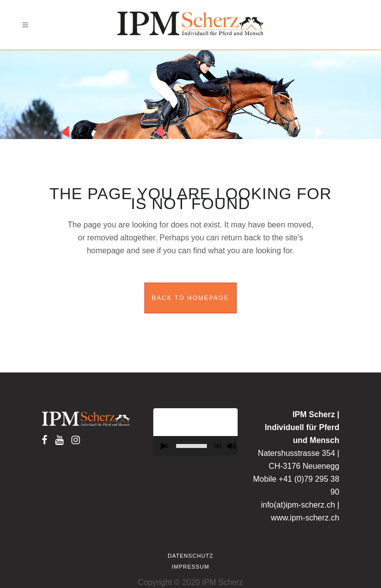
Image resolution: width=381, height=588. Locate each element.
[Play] (164, 446)
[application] (195, 432)
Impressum (190, 567)
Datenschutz (190, 556)
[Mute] (232, 446)
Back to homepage (190, 298)
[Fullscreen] (240, 446)
